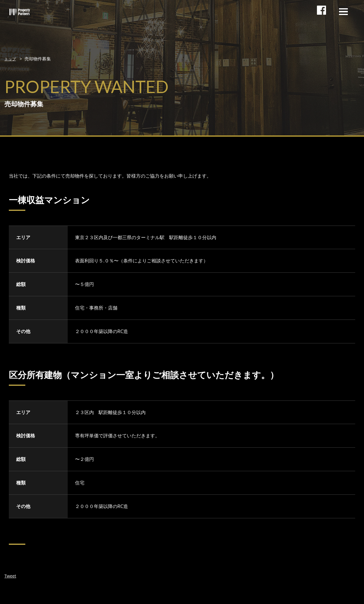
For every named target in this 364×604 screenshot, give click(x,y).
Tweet (11, 575)
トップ (11, 59)
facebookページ (323, 16)
